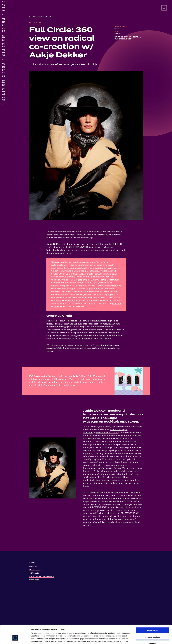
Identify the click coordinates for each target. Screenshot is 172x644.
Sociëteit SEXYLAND (122, 422)
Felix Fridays (80, 376)
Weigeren (152, 629)
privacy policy (37, 630)
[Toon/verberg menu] (164, 8)
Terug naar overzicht (43, 17)
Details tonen (126, 639)
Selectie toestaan (153, 623)
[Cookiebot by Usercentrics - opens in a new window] (15, 639)
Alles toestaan (153, 616)
